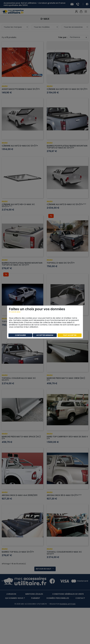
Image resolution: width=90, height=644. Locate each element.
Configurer (20, 335)
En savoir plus (15, 312)
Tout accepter (70, 335)
